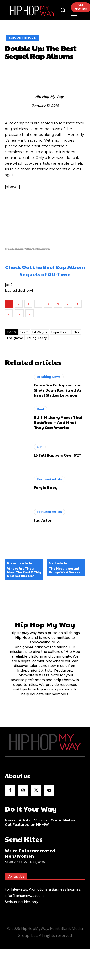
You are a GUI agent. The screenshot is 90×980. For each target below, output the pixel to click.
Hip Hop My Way (49, 97)
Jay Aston (43, 520)
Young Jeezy (37, 338)
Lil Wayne (40, 332)
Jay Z (24, 332)
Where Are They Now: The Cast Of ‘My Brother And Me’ (24, 572)
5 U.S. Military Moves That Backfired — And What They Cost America (58, 422)
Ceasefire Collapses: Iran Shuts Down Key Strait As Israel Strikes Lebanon (58, 390)
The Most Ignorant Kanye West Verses (65, 570)
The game (15, 338)
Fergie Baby (46, 487)
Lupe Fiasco (61, 332)
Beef (41, 409)
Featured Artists (49, 479)
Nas (77, 332)
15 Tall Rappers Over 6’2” (57, 455)
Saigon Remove (22, 38)
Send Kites (13, 862)
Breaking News (49, 377)
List (40, 447)
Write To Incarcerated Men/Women (30, 853)
